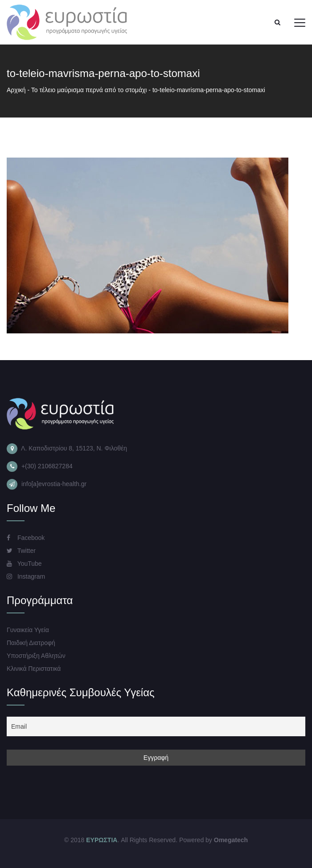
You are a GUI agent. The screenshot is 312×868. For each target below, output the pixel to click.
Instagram (26, 576)
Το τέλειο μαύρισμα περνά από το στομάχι (89, 90)
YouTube (24, 564)
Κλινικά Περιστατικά (34, 669)
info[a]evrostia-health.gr (54, 484)
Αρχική (16, 90)
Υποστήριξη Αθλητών (36, 656)
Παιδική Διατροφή (31, 643)
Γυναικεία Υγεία (28, 630)
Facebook (26, 538)
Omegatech (231, 840)
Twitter (21, 551)
